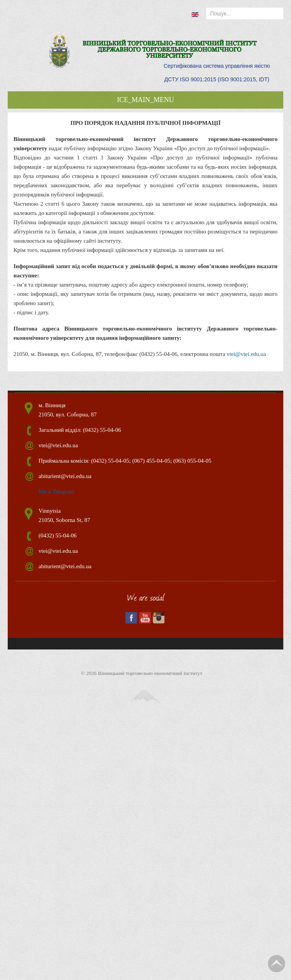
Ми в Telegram (56, 492)
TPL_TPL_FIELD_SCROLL (277, 964)
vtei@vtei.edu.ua (246, 354)
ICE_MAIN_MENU (146, 100)
